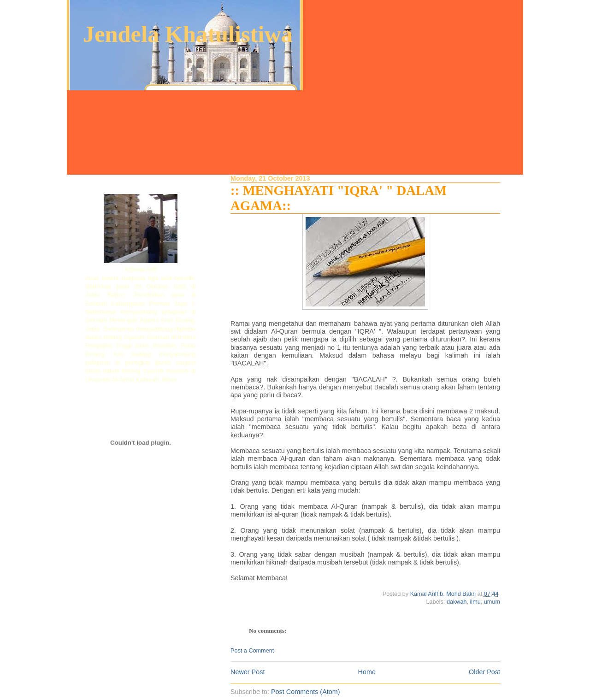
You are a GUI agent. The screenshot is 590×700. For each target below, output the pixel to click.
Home (367, 672)
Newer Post (248, 672)
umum (492, 602)
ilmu (475, 602)
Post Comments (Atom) (306, 692)
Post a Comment (252, 651)
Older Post (484, 672)
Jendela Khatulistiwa (188, 34)
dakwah (457, 602)
